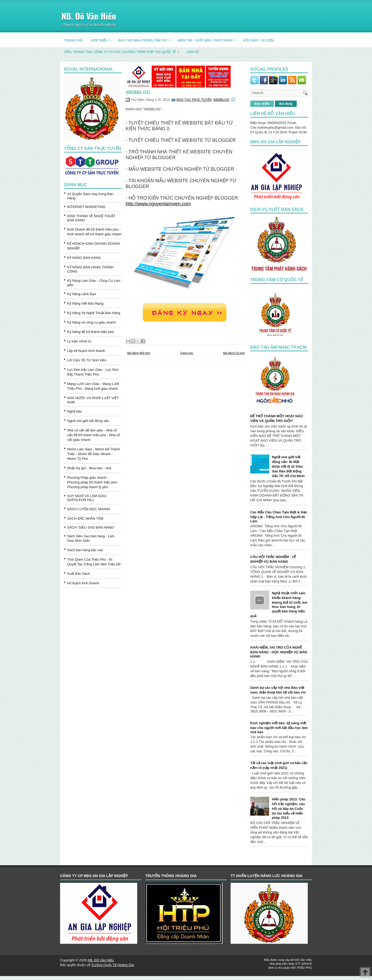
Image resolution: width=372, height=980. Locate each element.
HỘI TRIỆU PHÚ (301, 968)
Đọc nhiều (262, 104)
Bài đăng (286, 104)
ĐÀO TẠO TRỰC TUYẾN (194, 100)
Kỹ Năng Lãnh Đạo (82, 294)
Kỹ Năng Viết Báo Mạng (85, 303)
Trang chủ (187, 353)
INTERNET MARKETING (86, 207)
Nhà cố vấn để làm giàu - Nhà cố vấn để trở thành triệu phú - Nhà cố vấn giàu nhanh (94, 435)
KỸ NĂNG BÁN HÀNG (84, 258)
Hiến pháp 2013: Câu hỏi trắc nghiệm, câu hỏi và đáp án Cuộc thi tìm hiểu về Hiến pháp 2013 (289, 808)
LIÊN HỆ (193, 52)
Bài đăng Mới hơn (139, 353)
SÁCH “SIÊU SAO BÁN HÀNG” (91, 527)
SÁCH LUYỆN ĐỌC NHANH (89, 509)
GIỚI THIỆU (102, 38)
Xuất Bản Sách (78, 574)
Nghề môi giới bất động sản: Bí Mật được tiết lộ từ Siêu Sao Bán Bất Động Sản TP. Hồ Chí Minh (288, 466)
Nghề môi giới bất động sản (88, 421)
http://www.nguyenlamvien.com (158, 204)
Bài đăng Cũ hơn (234, 353)
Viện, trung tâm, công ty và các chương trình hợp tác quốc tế (123, 50)
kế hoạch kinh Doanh (83, 583)
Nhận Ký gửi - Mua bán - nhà (89, 468)
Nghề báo (75, 411)
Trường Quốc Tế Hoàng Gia (112, 965)
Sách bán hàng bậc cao (85, 550)
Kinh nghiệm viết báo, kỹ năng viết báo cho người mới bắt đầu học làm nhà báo (279, 728)
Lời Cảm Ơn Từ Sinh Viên (87, 360)
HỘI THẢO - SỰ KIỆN (258, 40)
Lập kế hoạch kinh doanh (86, 351)
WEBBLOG (138, 92)
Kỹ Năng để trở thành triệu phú (91, 332)
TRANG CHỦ (73, 40)
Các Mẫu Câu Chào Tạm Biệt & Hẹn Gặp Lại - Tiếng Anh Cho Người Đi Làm (279, 517)
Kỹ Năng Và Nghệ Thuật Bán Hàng (94, 313)
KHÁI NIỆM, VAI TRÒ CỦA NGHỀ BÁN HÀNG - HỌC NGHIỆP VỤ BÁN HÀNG (279, 652)
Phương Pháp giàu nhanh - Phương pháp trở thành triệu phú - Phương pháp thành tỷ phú (93, 482)
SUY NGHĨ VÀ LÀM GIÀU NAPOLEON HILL (87, 498)
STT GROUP (304, 964)
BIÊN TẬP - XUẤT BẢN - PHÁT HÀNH (209, 38)
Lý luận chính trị (79, 341)
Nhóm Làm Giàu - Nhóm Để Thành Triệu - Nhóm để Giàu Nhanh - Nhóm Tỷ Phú (94, 454)
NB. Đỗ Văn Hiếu (89, 16)
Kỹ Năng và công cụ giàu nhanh (92, 322)
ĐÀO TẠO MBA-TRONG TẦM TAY (146, 38)
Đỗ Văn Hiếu (304, 960)
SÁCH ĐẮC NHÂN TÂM (85, 518)
